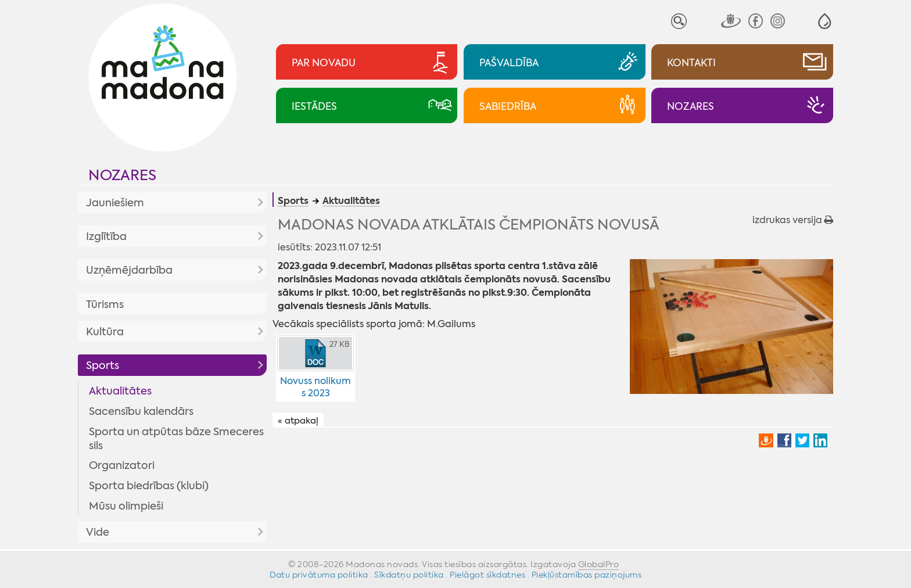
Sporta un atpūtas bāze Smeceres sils (176, 439)
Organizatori (122, 465)
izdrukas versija (793, 220)
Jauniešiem (115, 203)
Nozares (122, 175)
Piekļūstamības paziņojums (587, 575)
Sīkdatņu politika (409, 575)
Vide (98, 532)
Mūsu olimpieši (126, 506)
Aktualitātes (120, 391)
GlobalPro (599, 564)
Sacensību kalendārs (141, 411)
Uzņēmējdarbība (129, 270)
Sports (103, 365)
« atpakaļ (298, 421)
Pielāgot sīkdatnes (487, 575)
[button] (825, 21)
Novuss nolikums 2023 (315, 387)
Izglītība (106, 236)
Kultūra (105, 332)
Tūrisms (105, 304)
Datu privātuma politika (319, 575)
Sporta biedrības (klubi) (149, 486)
